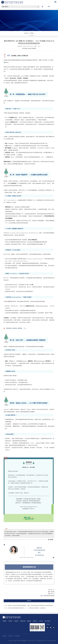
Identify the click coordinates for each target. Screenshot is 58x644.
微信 (27, 48)
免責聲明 (5, 636)
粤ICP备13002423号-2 (41, 641)
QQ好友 (30, 48)
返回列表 (29, 601)
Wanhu (54, 641)
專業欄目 (32, 33)
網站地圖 (17, 636)
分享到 (24, 48)
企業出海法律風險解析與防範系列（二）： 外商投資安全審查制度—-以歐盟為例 (27, 608)
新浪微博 (34, 48)
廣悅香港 (26, 33)
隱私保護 (11, 636)
